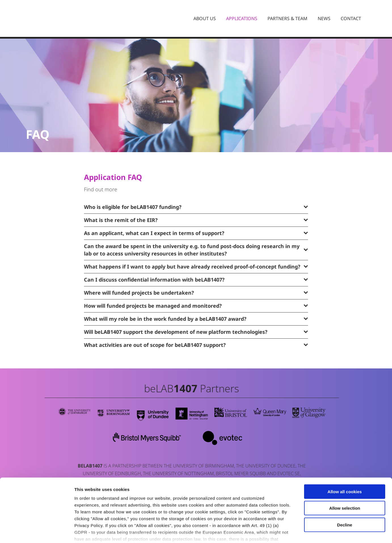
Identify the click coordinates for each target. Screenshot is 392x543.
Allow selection (344, 472)
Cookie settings (301, 532)
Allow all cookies (345, 455)
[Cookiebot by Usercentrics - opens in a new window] (37, 532)
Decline (344, 489)
